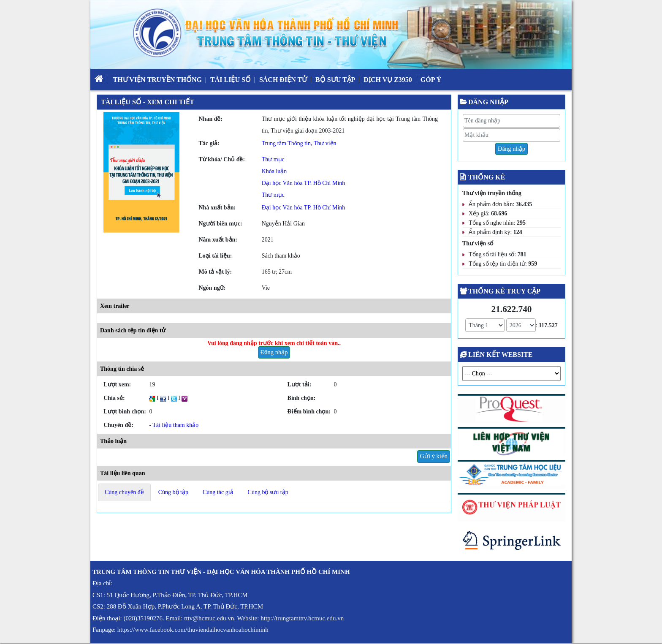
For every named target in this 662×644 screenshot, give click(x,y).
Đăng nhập (274, 352)
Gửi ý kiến (434, 456)
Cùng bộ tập (173, 492)
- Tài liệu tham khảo (174, 425)
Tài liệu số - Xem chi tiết (148, 102)
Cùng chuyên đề (124, 492)
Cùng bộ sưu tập (268, 492)
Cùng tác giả (218, 492)
